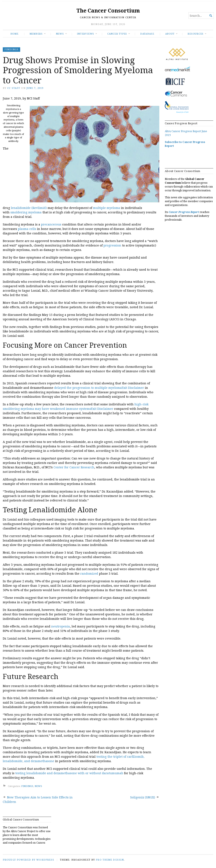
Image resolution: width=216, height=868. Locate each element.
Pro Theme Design (110, 860)
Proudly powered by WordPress (28, 860)
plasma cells (27, 229)
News (60, 34)
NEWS (38, 786)
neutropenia (61, 626)
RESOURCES (196, 34)
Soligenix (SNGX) (143, 797)
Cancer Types (117, 34)
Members (36, 34)
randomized (89, 573)
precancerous (51, 224)
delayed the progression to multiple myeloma (88, 388)
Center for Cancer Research (74, 467)
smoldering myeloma (26, 212)
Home (14, 34)
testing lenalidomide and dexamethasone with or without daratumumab (69, 773)
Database (147, 34)
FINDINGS (11, 49)
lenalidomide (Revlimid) (29, 208)
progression (112, 245)
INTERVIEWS (85, 34)
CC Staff (14, 88)
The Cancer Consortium (108, 10)
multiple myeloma (107, 208)
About (170, 34)
